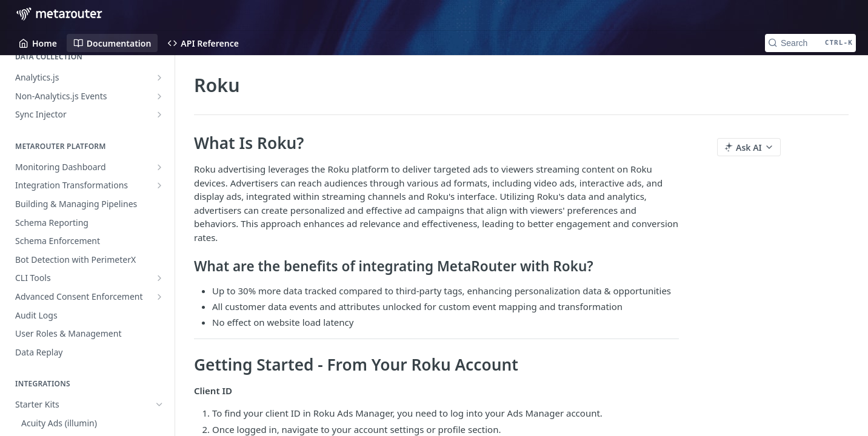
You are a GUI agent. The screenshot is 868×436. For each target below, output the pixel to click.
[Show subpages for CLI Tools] (159, 278)
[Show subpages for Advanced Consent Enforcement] (159, 297)
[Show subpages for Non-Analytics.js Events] (159, 96)
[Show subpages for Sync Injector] (159, 114)
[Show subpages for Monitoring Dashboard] (159, 167)
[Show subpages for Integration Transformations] (159, 185)
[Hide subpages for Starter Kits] (159, 405)
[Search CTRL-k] (810, 43)
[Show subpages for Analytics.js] (159, 78)
